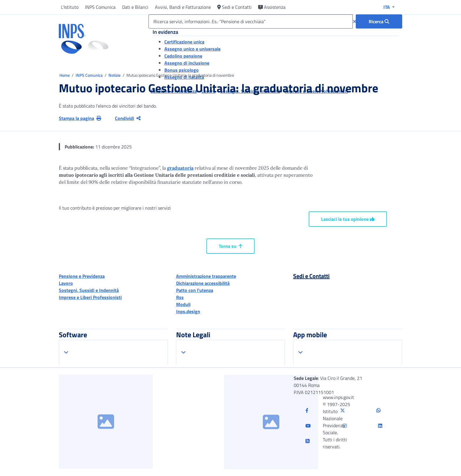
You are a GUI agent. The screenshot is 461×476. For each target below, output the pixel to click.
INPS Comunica (100, 7)
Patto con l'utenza (195, 290)
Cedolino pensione (183, 56)
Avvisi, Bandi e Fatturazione (183, 7)
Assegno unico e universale (192, 49)
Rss (180, 297)
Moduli (183, 304)
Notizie (115, 75)
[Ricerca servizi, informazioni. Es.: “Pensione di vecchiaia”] (251, 21)
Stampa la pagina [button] (80, 118)
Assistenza (272, 7)
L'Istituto (70, 7)
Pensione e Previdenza (82, 276)
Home (65, 75)
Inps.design (188, 311)
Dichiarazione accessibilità (203, 283)
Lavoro (66, 283)
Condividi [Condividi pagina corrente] (128, 118)
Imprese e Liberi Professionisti (90, 297)
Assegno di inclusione (187, 63)
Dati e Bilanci (135, 7)
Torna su (230, 246)
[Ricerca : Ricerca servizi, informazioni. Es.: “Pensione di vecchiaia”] (379, 21)
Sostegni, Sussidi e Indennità (89, 290)
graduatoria (180, 168)
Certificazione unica (184, 42)
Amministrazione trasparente (206, 276)
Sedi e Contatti (234, 7)
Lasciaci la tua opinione (348, 219)
